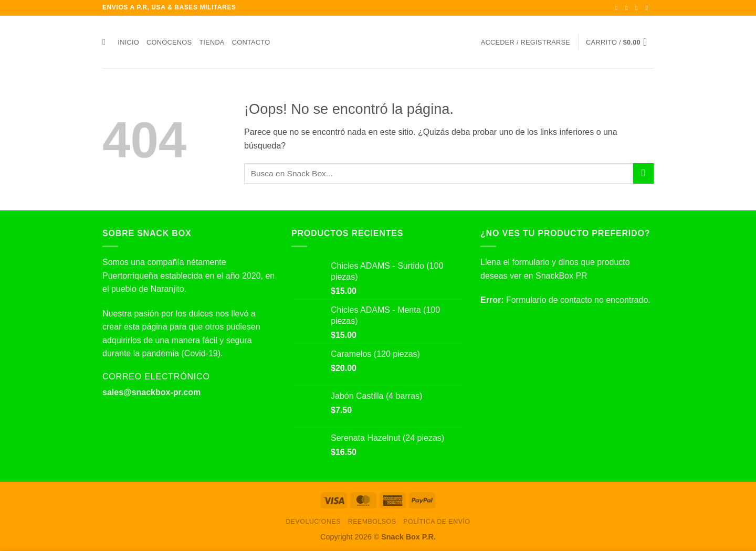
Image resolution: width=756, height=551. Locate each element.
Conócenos (169, 42)
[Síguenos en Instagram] (628, 8)
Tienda (212, 42)
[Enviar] (643, 173)
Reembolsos (372, 522)
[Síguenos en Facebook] (618, 8)
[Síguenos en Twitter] (638, 8)
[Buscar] (106, 42)
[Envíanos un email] (648, 8)
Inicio (128, 42)
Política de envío (437, 522)
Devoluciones (313, 522)
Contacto (251, 42)
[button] (526, 42)
